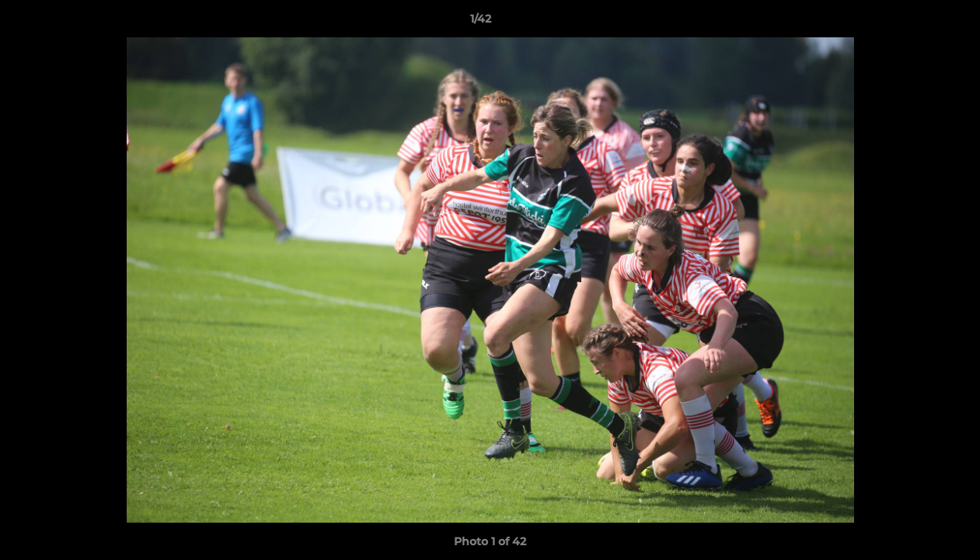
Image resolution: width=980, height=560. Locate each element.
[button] (915, 23)
